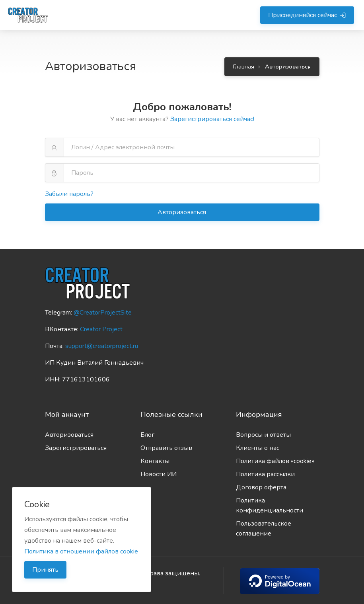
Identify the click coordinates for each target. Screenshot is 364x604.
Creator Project (101, 329)
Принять (45, 570)
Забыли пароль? (69, 194)
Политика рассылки (265, 474)
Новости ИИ (159, 474)
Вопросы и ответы (263, 435)
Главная (244, 66)
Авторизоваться (183, 212)
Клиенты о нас (258, 448)
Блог (147, 435)
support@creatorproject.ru (102, 346)
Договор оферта (261, 487)
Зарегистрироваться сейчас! (212, 119)
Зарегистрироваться (76, 448)
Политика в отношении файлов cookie (81, 551)
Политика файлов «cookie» (275, 461)
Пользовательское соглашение (264, 529)
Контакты (155, 461)
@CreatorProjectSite (103, 313)
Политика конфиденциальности (270, 505)
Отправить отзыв (166, 448)
